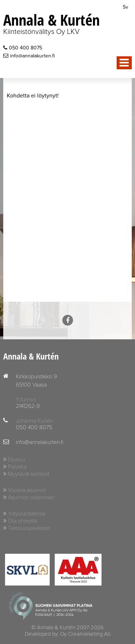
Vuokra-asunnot (27, 490)
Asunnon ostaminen (31, 497)
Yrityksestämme (27, 514)
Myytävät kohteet (29, 474)
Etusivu (16, 460)
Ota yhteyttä (22, 521)
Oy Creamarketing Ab (85, 634)
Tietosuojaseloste (29, 528)
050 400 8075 (23, 48)
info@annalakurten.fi (29, 56)
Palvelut (17, 467)
